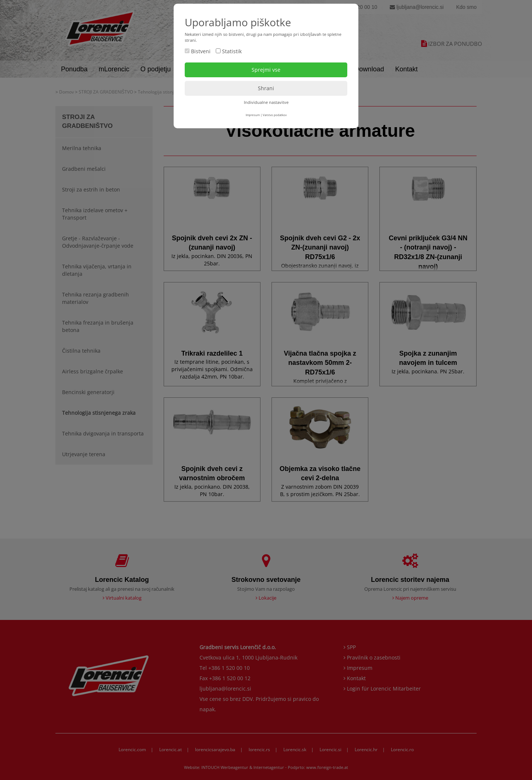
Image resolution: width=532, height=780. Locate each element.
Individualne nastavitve (266, 102)
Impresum (253, 115)
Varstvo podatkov (275, 115)
